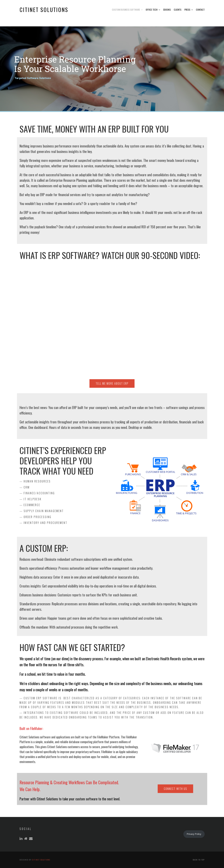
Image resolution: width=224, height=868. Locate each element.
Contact (200, 10)
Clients (178, 10)
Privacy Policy (194, 834)
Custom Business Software (126, 10)
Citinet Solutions (41, 860)
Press (187, 10)
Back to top (199, 860)
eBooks (167, 10)
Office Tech (152, 10)
